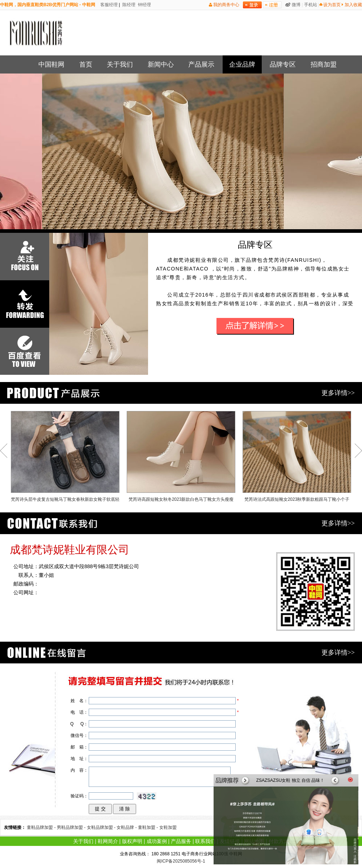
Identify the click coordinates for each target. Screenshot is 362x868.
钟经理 (144, 5)
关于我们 (120, 64)
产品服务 (181, 841)
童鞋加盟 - (149, 827)
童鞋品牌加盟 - (42, 827)
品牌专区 (283, 64)
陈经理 (128, 5)
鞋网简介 (108, 841)
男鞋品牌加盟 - (72, 827)
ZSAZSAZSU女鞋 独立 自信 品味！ (291, 780)
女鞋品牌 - (127, 827)
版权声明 (132, 841)
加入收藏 (353, 5)
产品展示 (201, 64)
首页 (86, 64)
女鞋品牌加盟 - (102, 827)
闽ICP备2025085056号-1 (181, 861)
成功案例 (157, 841)
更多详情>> (338, 393)
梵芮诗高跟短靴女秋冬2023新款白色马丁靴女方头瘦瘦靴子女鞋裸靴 (181, 458)
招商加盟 (324, 64)
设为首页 (332, 5)
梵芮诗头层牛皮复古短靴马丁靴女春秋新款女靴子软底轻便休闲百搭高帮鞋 (65, 458)
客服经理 (108, 5)
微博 (296, 5)
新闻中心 (161, 64)
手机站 (311, 5)
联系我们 (205, 841)
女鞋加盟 (168, 827)
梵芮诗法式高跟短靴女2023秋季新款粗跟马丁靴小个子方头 (297, 458)
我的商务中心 (226, 5)
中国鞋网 (51, 64)
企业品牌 (242, 64)
